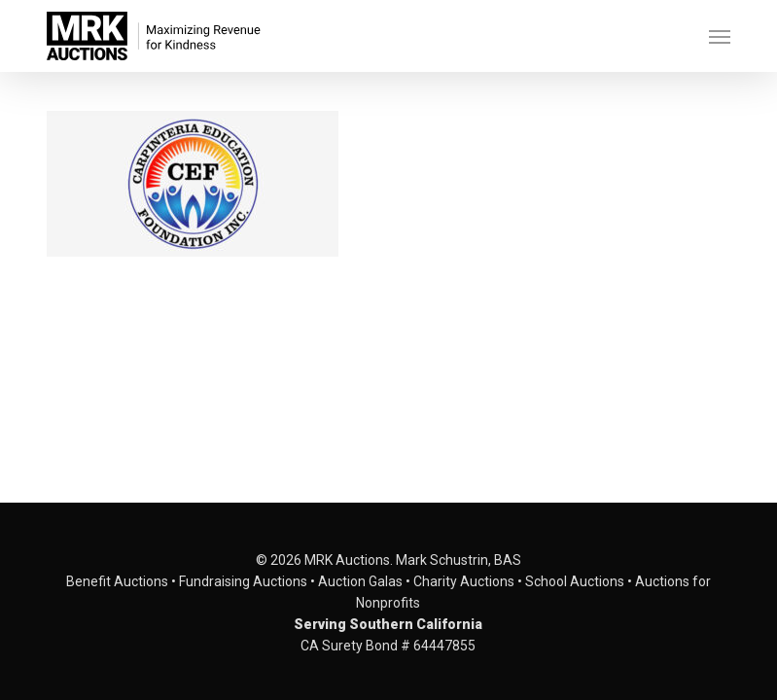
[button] (720, 36)
